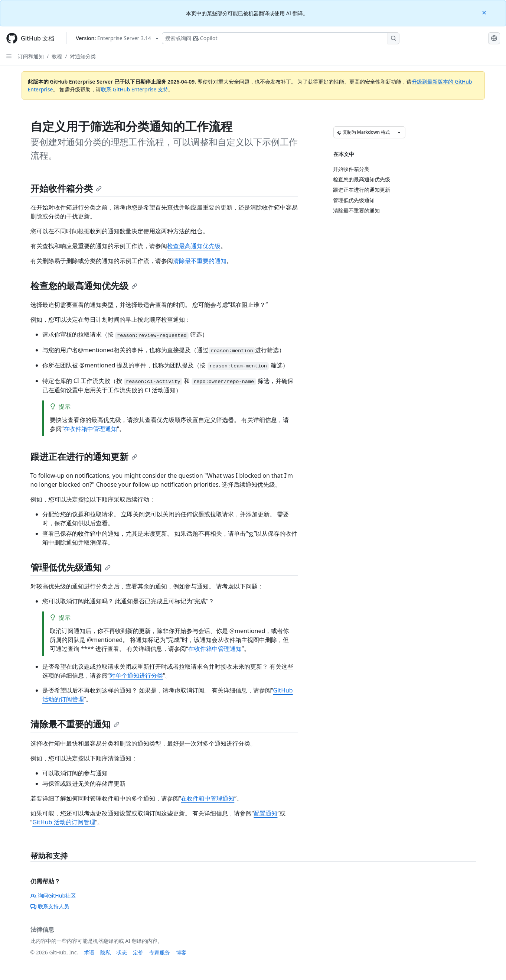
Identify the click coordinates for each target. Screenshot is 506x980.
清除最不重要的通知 (200, 261)
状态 (122, 952)
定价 (138, 952)
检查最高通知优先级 (194, 246)
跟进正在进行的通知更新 (84, 456)
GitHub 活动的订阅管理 (64, 822)
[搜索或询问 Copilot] (281, 38)
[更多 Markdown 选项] (399, 132)
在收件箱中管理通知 (90, 429)
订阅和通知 (31, 56)
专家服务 (160, 952)
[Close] (485, 12)
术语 (89, 952)
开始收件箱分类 (66, 188)
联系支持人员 (50, 906)
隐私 (105, 952)
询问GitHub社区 (53, 895)
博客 (181, 952)
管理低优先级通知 (71, 567)
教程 (57, 56)
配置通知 (265, 813)
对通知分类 (83, 56)
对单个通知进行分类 (136, 675)
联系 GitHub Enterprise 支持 (135, 89)
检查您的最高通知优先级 (84, 285)
